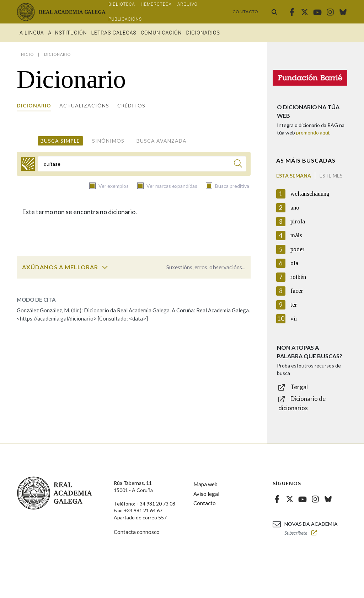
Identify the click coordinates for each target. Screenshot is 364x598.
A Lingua (32, 33)
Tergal (299, 387)
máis (296, 235)
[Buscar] (238, 165)
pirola (298, 221)
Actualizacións (84, 105)
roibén (298, 277)
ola (294, 263)
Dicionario (34, 105)
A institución (68, 33)
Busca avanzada (162, 141)
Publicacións (125, 19)
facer (297, 291)
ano (295, 208)
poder (298, 249)
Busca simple (60, 141)
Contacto (245, 12)
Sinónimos (108, 141)
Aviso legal (206, 494)
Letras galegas (114, 33)
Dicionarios (203, 33)
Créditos (131, 105)
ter (294, 305)
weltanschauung (310, 194)
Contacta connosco (137, 532)
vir (294, 319)
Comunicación (161, 33)
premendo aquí (313, 133)
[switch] (105, 267)
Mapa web (205, 484)
